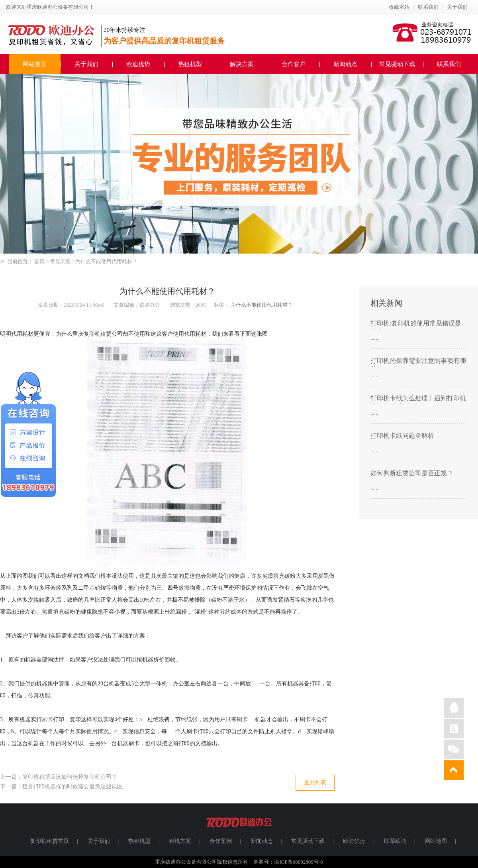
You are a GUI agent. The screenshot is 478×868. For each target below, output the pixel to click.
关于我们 (457, 7)
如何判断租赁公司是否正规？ (412, 473)
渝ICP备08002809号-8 (298, 862)
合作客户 (294, 64)
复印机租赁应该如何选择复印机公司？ (70, 777)
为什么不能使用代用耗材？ (106, 261)
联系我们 (428, 7)
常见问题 (61, 261)
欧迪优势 (138, 64)
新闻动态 (345, 64)
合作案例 (221, 841)
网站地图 (436, 841)
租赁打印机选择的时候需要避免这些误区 (72, 786)
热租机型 (190, 64)
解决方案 (242, 64)
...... (374, 338)
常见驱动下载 (397, 64)
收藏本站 (399, 7)
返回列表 (315, 782)
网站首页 (35, 64)
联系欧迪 (395, 841)
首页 (39, 261)
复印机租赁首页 (49, 841)
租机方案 (180, 841)
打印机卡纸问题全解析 (402, 436)
